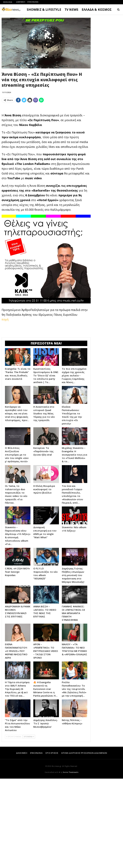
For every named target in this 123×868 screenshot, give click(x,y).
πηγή (5, 364)
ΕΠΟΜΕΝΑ (29, 826)
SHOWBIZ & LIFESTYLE (44, 10)
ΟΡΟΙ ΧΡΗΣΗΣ (52, 842)
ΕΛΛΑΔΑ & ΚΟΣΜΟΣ (97, 10)
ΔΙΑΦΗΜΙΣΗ (21, 2)
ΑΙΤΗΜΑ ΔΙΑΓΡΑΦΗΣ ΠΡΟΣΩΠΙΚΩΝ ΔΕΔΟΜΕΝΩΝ (84, 842)
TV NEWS (71, 10)
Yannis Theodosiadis (71, 862)
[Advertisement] (46, 128)
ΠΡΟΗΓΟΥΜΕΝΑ (14, 826)
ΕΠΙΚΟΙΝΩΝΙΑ (33, 2)
